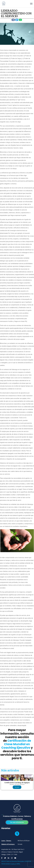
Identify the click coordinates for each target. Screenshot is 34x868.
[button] (17, 822)
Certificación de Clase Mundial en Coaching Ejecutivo (16, 744)
